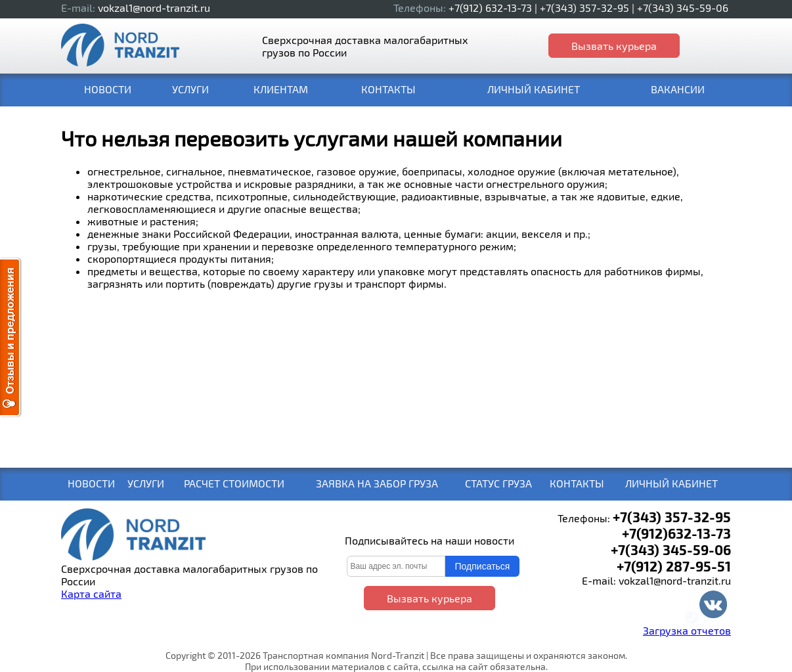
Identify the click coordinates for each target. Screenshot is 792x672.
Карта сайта (91, 594)
